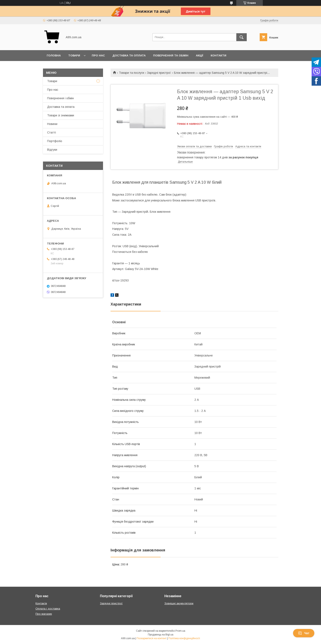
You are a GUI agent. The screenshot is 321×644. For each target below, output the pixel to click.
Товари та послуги (132, 73)
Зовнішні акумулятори (179, 603)
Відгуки (52, 150)
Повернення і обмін (60, 98)
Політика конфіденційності (184, 638)
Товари (74, 55)
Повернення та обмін (171, 55)
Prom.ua (180, 631)
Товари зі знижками (61, 115)
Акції (200, 55)
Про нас (98, 55)
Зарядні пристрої (159, 73)
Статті (52, 132)
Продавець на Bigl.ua (161, 635)
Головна (54, 55)
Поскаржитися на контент (152, 638)
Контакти (218, 55)
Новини (52, 124)
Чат (304, 633)
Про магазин (44, 614)
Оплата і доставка (48, 609)
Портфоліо (55, 141)
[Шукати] (242, 37)
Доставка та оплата (129, 55)
